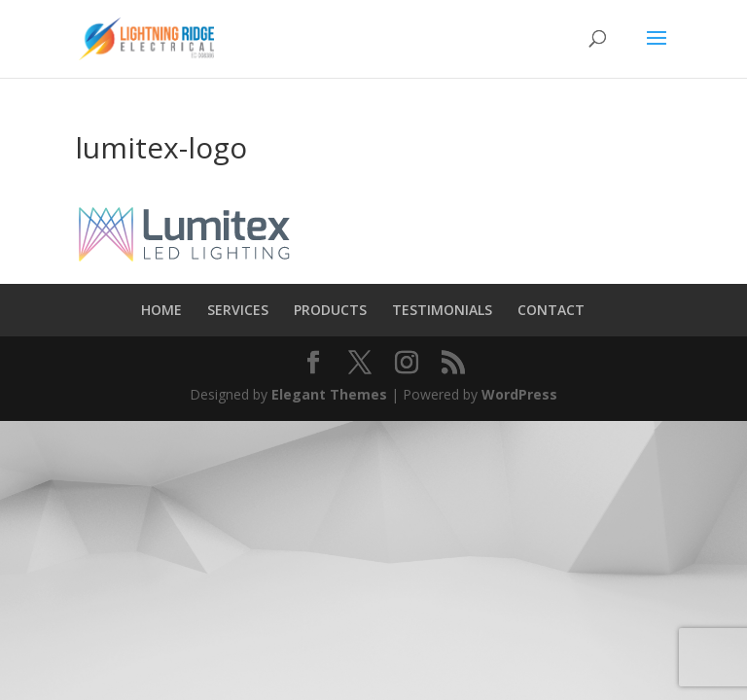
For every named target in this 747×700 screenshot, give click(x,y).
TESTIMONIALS (442, 310)
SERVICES (238, 310)
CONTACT (551, 310)
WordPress (519, 394)
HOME (161, 310)
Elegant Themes (329, 394)
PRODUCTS (330, 310)
